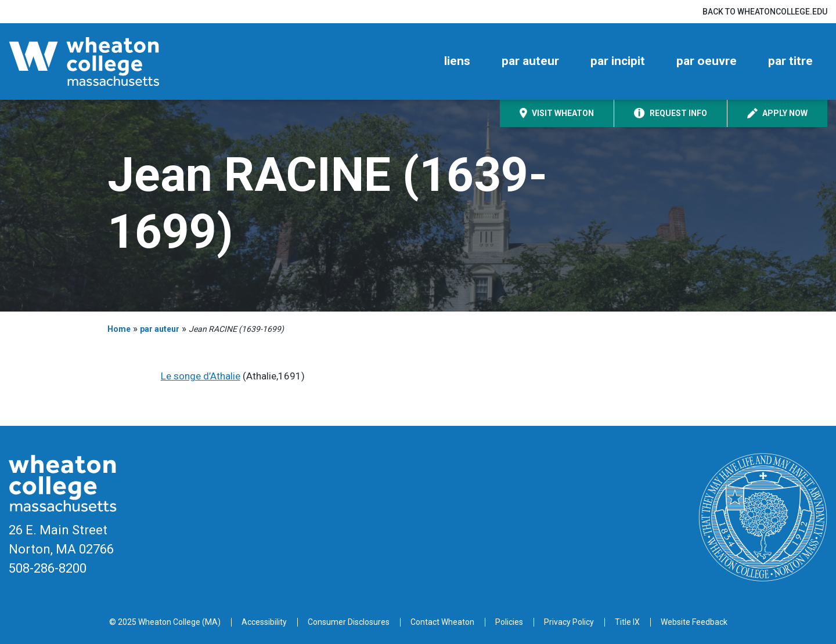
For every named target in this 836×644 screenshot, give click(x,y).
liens (457, 61)
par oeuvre (707, 61)
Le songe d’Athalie (201, 376)
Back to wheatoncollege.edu (765, 12)
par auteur (530, 61)
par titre (790, 61)
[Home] (105, 61)
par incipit (618, 61)
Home (119, 329)
